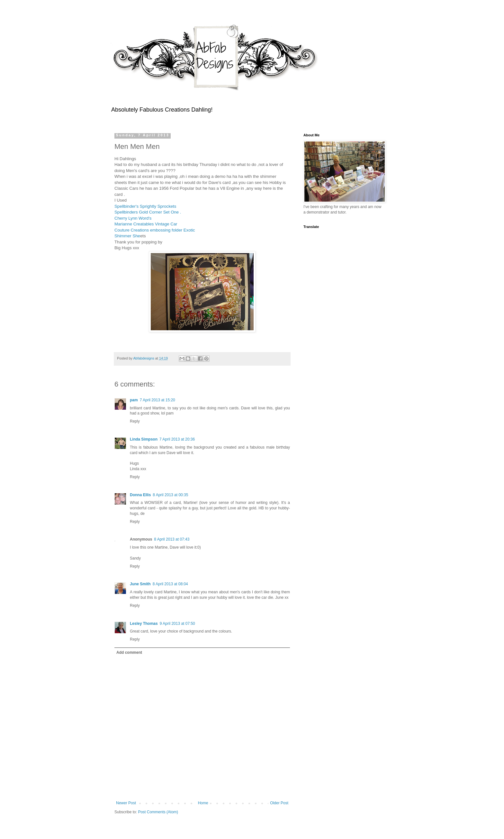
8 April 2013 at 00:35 (170, 495)
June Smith (140, 584)
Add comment (129, 652)
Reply (135, 421)
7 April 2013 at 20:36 (177, 439)
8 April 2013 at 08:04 (170, 584)
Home (203, 803)
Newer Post (126, 803)
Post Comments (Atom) (158, 812)
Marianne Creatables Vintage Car (146, 224)
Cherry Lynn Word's (134, 218)
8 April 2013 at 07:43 (172, 539)
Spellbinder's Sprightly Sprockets (146, 206)
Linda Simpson (144, 439)
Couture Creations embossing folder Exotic (155, 230)
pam (134, 400)
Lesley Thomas (144, 624)
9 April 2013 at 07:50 (177, 624)
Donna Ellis (140, 495)
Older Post (279, 803)
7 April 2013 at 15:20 (157, 400)
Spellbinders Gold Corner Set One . (148, 212)
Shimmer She (127, 236)
